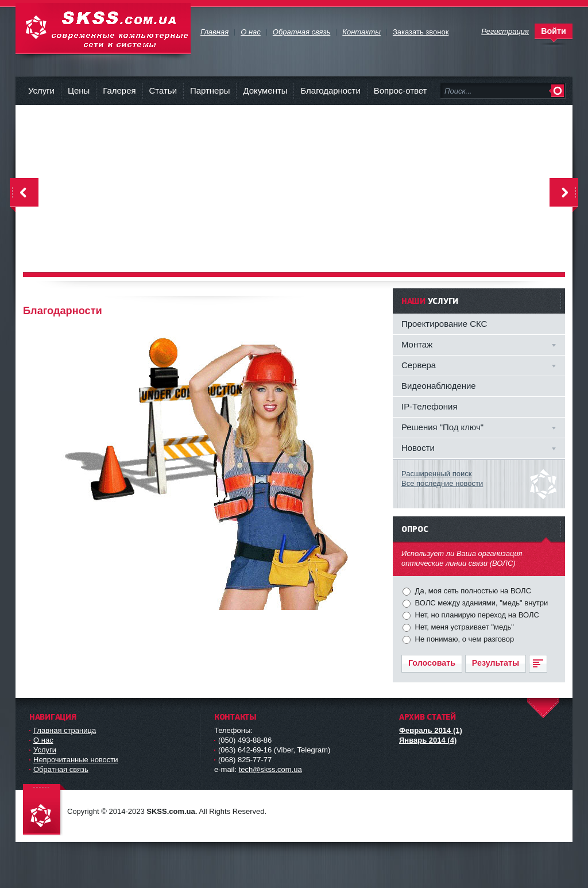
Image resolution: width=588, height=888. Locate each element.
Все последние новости (442, 483)
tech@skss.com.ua (270, 769)
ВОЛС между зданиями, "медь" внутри (480, 603)
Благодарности (330, 90)
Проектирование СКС (444, 324)
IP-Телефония (430, 406)
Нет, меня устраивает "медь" (463, 627)
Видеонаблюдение (439, 386)
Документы (265, 90)
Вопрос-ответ (401, 90)
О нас (43, 740)
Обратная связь (61, 769)
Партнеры (210, 90)
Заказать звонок (421, 32)
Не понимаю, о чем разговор (463, 639)
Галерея (119, 90)
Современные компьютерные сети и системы (103, 28)
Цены (79, 90)
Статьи (163, 90)
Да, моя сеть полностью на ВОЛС (472, 591)
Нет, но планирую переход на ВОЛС (476, 615)
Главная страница (65, 730)
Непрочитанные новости (76, 760)
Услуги (41, 90)
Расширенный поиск (436, 474)
